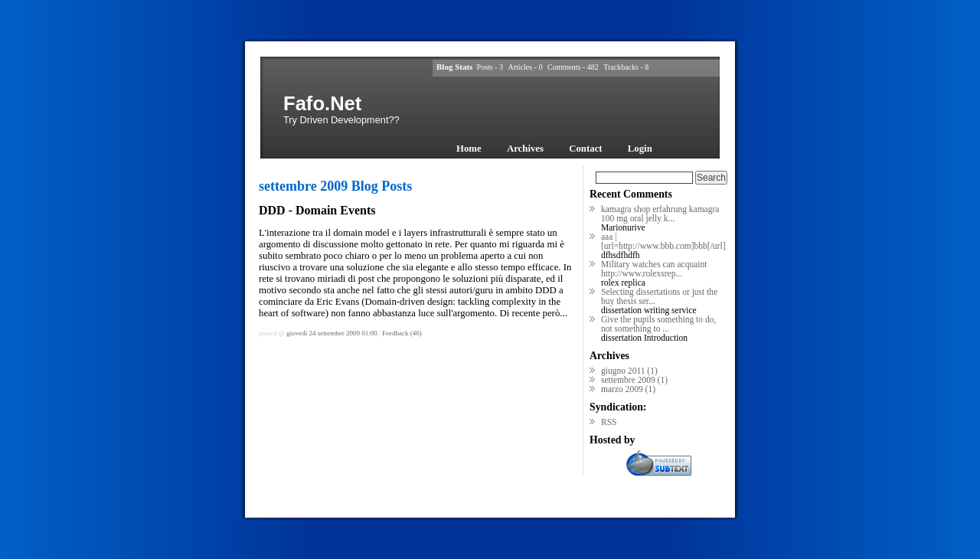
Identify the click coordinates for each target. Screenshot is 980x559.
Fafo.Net (322, 103)
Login (640, 149)
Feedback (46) (402, 333)
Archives (525, 149)
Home (469, 149)
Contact (585, 149)
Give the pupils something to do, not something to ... (658, 324)
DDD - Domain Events (317, 210)
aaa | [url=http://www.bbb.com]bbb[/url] (663, 241)
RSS (609, 422)
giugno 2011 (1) (629, 371)
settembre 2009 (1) (634, 380)
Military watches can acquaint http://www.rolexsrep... (654, 269)
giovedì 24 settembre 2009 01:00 (332, 333)
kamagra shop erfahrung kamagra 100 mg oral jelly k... (660, 214)
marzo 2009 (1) (628, 389)
